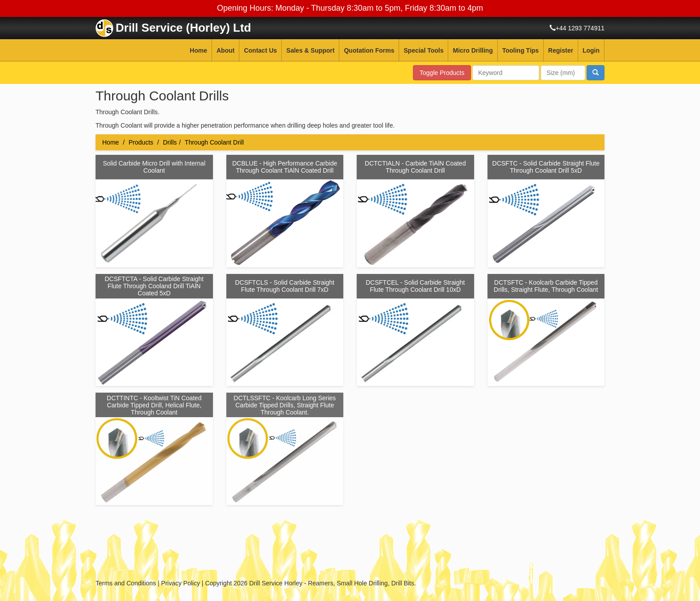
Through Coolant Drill (214, 142)
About (225, 50)
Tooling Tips (521, 50)
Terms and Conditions (126, 583)
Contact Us (260, 50)
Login (591, 50)
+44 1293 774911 (580, 28)
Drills (170, 142)
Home (198, 50)
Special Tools (423, 50)
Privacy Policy (181, 583)
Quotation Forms (369, 50)
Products (141, 142)
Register (561, 50)
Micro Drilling (473, 50)
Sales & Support (310, 50)
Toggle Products (442, 73)
